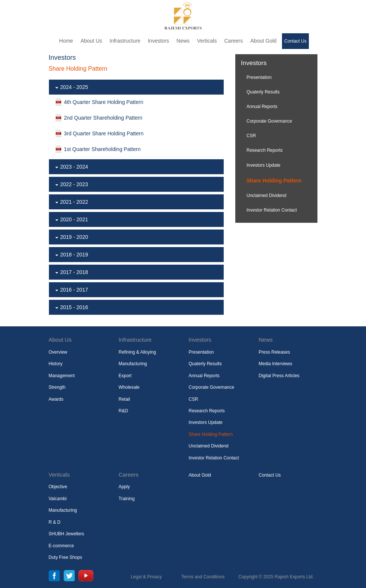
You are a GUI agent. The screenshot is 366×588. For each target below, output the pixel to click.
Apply (124, 487)
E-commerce (61, 546)
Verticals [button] (207, 41)
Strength (57, 387)
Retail (125, 399)
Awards (56, 399)
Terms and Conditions (203, 577)
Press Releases (274, 352)
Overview (58, 352)
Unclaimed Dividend (266, 196)
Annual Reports (262, 107)
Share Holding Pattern (274, 181)
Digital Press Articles (279, 376)
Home (66, 41)
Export (125, 376)
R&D (123, 411)
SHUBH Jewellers (66, 534)
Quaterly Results (263, 92)
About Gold (263, 41)
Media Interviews (276, 364)
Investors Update (263, 165)
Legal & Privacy (146, 577)
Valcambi (58, 499)
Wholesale (129, 387)
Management (62, 376)
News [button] (183, 41)
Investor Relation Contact (272, 210)
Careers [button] (233, 41)
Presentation (259, 77)
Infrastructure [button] (125, 41)
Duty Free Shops (65, 557)
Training (127, 499)
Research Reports (265, 150)
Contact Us (295, 41)
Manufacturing (133, 364)
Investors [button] (159, 41)
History (55, 364)
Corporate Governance (269, 121)
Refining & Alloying (137, 352)
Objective (58, 487)
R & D (55, 522)
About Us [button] (91, 41)
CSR (251, 136)
